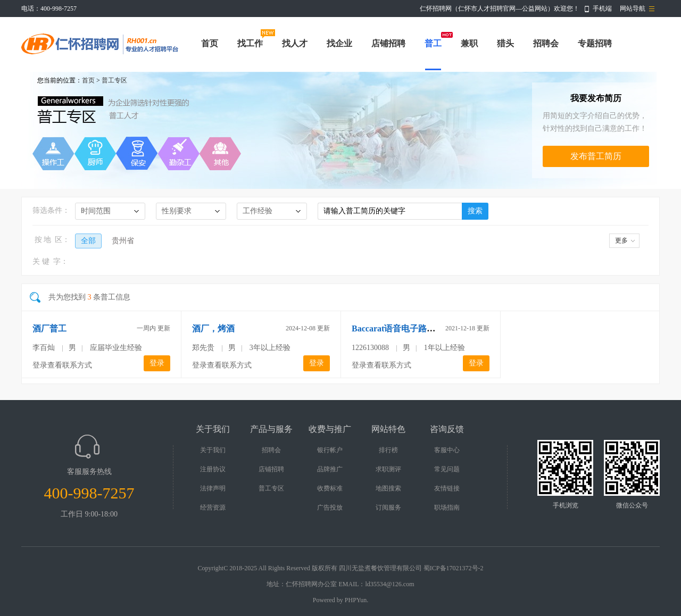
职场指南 (447, 507)
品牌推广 (330, 469)
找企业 (339, 43)
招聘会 (546, 43)
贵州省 (123, 241)
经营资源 (213, 507)
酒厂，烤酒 (213, 328)
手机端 (602, 9)
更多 (621, 240)
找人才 (295, 43)
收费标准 (330, 488)
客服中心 (447, 450)
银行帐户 (330, 450)
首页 (210, 43)
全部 (88, 241)
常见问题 (447, 469)
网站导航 (633, 9)
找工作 (250, 43)
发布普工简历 (596, 156)
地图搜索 (388, 488)
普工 (433, 43)
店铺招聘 (388, 43)
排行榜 (388, 450)
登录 (157, 363)
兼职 (469, 43)
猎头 (505, 43)
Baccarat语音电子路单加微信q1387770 (423, 328)
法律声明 (213, 488)
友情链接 (447, 488)
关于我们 (213, 450)
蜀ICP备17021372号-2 (454, 568)
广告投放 (330, 507)
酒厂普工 (49, 328)
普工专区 (114, 80)
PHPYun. (356, 600)
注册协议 (213, 469)
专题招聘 (595, 43)
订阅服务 (388, 507)
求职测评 (388, 469)
